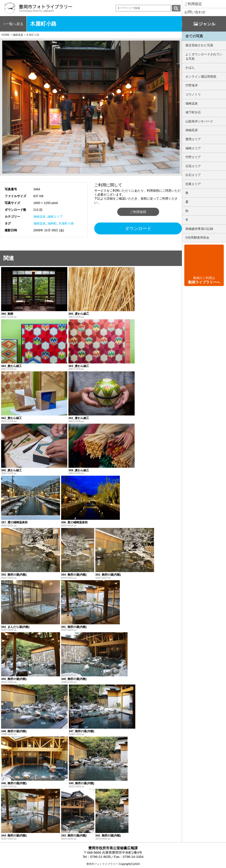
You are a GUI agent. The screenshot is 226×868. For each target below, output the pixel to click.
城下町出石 (193, 112)
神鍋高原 (192, 130)
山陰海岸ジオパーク (199, 121)
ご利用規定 (193, 4)
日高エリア (193, 166)
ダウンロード (138, 228)
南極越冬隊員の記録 (199, 229)
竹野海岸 (192, 85)
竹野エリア (193, 157)
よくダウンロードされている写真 (204, 56)
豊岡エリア (193, 139)
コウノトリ (193, 94)
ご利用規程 (138, 212)
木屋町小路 (66, 223)
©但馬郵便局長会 (197, 238)
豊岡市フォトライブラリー (102, 864)
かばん (190, 67)
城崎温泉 (40, 217)
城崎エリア (55, 217)
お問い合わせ (195, 12)
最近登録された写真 (199, 45)
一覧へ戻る (15, 24)
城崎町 (52, 223)
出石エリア (193, 175)
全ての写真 (194, 36)
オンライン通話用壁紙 (201, 77)
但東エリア (193, 184)
